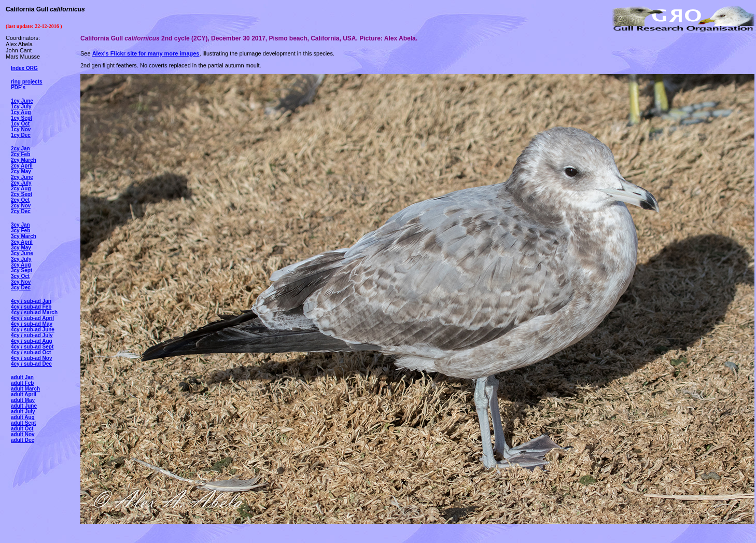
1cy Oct (20, 124)
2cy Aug (21, 189)
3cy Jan (20, 225)
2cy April (22, 166)
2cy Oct (20, 200)
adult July (23, 412)
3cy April (22, 242)
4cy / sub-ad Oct (31, 352)
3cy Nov (21, 282)
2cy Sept (22, 194)
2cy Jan (20, 149)
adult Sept (23, 423)
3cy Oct (20, 276)
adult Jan (22, 377)
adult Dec (23, 440)
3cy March (24, 236)
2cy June (22, 177)
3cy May (21, 248)
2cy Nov (21, 206)
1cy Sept (22, 118)
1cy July (21, 107)
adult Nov (23, 434)
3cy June (22, 253)
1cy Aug (21, 112)
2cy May (21, 171)
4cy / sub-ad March (34, 312)
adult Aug (23, 417)
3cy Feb (20, 231)
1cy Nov (21, 129)
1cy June (22, 101)
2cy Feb (20, 154)
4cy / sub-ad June (33, 330)
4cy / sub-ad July (32, 335)
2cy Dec (21, 211)
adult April (24, 394)
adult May (23, 400)
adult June (24, 406)
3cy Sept (22, 270)
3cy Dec (21, 288)
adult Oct (22, 429)
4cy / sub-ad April (32, 318)
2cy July (21, 183)
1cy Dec (21, 135)
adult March (25, 389)
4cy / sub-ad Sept (32, 347)
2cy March (24, 160)
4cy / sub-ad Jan (31, 301)
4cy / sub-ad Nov (31, 358)
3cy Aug (21, 265)
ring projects (27, 82)
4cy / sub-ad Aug (32, 341)
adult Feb (22, 383)
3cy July (21, 259)
